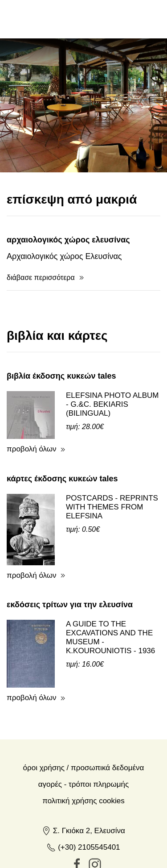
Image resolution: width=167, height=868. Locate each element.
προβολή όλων (32, 411)
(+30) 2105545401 (83, 809)
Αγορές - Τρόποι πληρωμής (83, 746)
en (101, 19)
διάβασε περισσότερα (41, 239)
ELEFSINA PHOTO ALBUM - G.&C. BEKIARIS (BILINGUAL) (112, 366)
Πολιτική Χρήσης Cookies (83, 762)
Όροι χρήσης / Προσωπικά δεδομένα (84, 729)
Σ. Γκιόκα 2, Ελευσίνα (83, 792)
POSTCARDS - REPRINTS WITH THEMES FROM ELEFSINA (112, 469)
